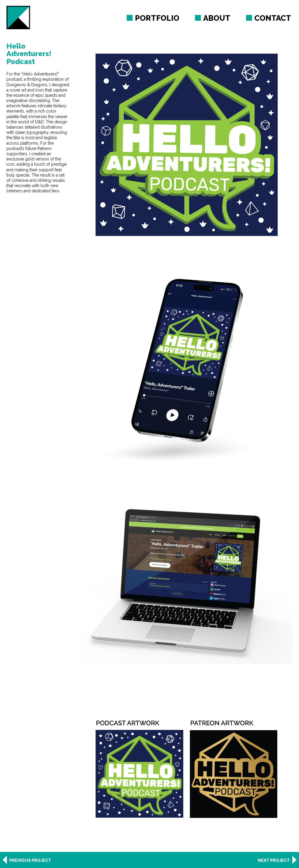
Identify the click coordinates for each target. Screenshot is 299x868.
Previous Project (30, 860)
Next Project (274, 860)
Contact (273, 18)
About (217, 18)
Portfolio (157, 18)
